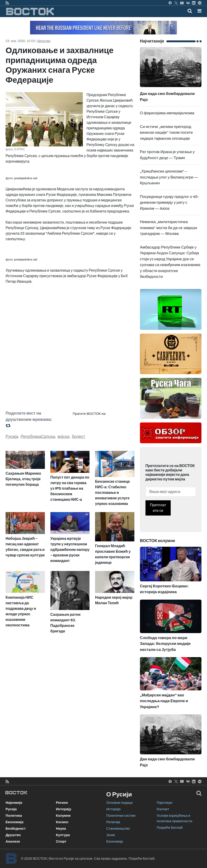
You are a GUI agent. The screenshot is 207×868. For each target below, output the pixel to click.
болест (78, 437)
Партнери (164, 803)
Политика (14, 816)
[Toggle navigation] (198, 11)
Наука (61, 829)
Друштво (44, 41)
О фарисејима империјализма (167, 113)
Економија (14, 822)
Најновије (14, 803)
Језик (111, 835)
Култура (63, 835)
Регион (62, 803)
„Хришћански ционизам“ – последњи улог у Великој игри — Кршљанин (169, 177)
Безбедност (16, 829)
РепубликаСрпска (38, 437)
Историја (114, 809)
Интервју (64, 809)
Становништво (118, 829)
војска (63, 437)
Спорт (61, 841)
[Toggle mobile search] (190, 11)
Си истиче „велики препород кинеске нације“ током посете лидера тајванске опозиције (166, 133)
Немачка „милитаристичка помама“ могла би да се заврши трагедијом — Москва (168, 228)
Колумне (63, 816)
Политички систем (121, 816)
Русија (12, 437)
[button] (199, 11)
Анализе (13, 841)
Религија (113, 822)
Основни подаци (120, 803)
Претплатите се (158, 508)
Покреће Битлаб (170, 828)
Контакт (163, 809)
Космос (62, 822)
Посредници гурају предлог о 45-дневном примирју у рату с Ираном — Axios (169, 203)
